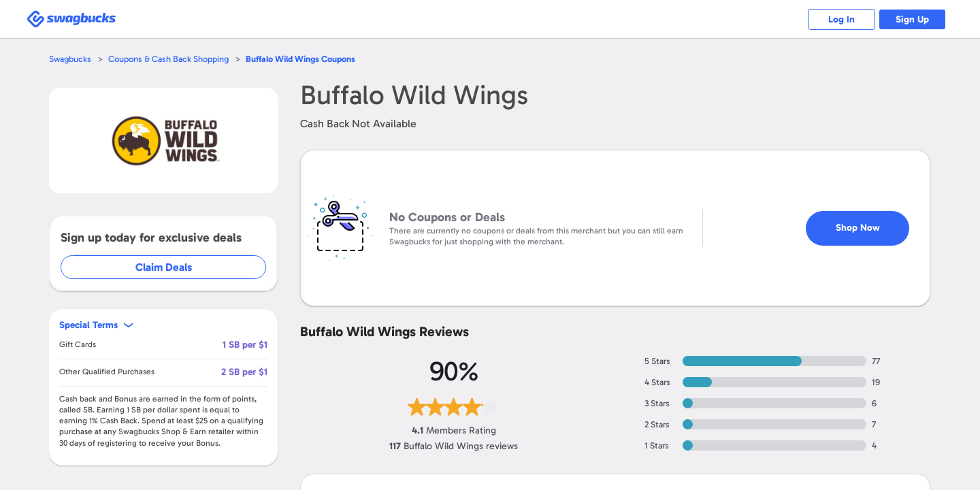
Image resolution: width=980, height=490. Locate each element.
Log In (841, 19)
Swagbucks (70, 59)
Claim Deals (164, 267)
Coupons (301, 59)
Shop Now (858, 222)
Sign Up (912, 19)
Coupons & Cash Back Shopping (168, 59)
